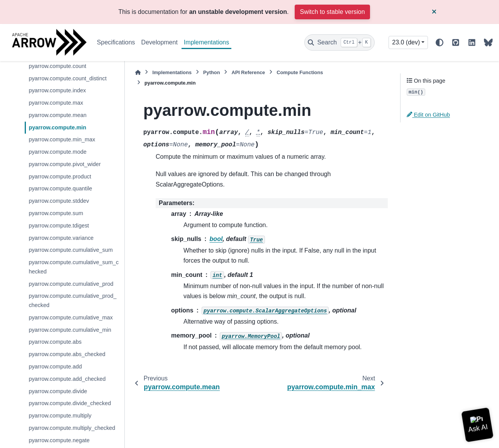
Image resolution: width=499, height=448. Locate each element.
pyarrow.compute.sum (56, 213)
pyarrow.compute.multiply (60, 416)
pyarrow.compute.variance (61, 238)
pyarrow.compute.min (57, 127)
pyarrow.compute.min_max (62, 139)
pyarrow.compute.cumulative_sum (71, 250)
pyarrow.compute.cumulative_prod (71, 284)
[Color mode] (440, 42)
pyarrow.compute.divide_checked (70, 403)
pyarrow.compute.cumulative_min (70, 330)
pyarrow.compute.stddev (59, 201)
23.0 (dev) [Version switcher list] (406, 42)
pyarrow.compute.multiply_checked (72, 428)
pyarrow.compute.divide (58, 391)
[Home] (138, 72)
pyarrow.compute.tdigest (59, 226)
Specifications (116, 42)
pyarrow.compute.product (60, 176)
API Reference (248, 72)
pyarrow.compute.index (57, 90)
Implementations (206, 42)
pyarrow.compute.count (57, 66)
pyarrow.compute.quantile (60, 188)
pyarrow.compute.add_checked (67, 379)
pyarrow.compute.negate (59, 440)
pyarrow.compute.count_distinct (68, 78)
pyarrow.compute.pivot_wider (64, 164)
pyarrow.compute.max (56, 103)
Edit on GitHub (428, 115)
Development (160, 42)
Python (211, 72)
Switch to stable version (332, 12)
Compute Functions (300, 72)
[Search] (339, 42)
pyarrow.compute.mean (58, 115)
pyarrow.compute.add (55, 367)
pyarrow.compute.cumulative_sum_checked (74, 267)
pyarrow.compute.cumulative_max (71, 317)
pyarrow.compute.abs (55, 342)
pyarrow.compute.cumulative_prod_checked (72, 300)
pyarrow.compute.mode (58, 152)
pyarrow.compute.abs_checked (67, 354)
